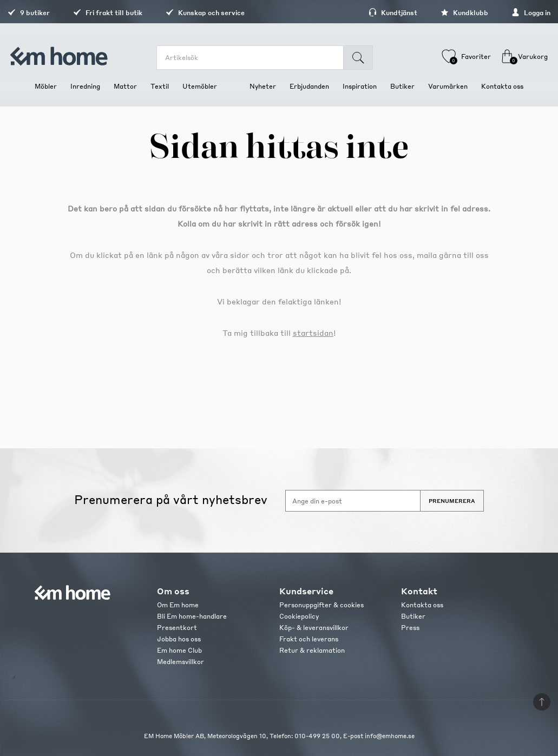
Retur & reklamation (312, 650)
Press (410, 628)
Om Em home (178, 605)
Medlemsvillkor (180, 662)
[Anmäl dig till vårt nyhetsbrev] (353, 501)
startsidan (313, 333)
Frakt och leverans (309, 639)
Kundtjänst (366, 13)
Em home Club (179, 650)
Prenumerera (452, 501)
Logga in (504, 13)
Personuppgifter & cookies (321, 605)
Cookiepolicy (299, 616)
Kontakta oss (422, 605)
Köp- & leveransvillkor (314, 628)
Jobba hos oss (179, 639)
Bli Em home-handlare (192, 616)
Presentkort (177, 628)
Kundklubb (437, 13)
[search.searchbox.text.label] (257, 58)
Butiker (413, 616)
